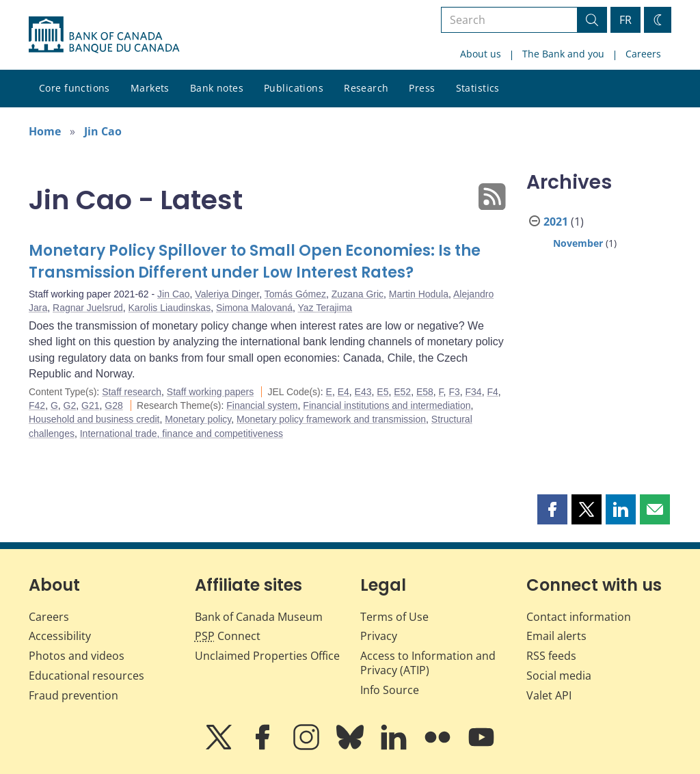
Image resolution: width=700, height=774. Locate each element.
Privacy (379, 636)
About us (481, 54)
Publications (294, 88)
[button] (552, 509)
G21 (90, 405)
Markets (150, 88)
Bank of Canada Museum (259, 617)
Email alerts (556, 636)
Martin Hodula (419, 294)
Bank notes (217, 88)
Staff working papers (210, 392)
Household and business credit (94, 419)
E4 (344, 392)
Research (366, 88)
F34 (474, 392)
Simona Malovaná (254, 308)
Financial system (262, 405)
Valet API (549, 695)
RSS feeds (551, 656)
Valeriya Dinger (227, 294)
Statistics (478, 88)
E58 (425, 392)
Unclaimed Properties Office (267, 656)
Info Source (390, 690)
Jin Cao (103, 131)
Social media (559, 676)
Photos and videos (77, 656)
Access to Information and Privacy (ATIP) (428, 663)
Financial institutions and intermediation (387, 405)
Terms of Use (394, 617)
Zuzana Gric (358, 294)
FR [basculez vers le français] (625, 20)
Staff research (132, 392)
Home (45, 131)
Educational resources (86, 676)
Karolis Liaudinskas (170, 308)
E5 (382, 392)
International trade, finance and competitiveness (181, 433)
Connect (228, 636)
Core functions (75, 88)
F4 (492, 392)
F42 (37, 405)
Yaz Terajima (325, 308)
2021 (556, 222)
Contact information (579, 617)
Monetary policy (198, 419)
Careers (643, 54)
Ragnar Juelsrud (88, 308)
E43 (363, 392)
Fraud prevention (73, 695)
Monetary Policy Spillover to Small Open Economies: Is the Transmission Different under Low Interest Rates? (255, 262)
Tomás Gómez (295, 294)
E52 (402, 392)
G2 (70, 405)
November (578, 243)
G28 (113, 405)
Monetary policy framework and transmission (331, 419)
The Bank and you (563, 54)
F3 (454, 392)
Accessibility (60, 636)
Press (422, 88)
